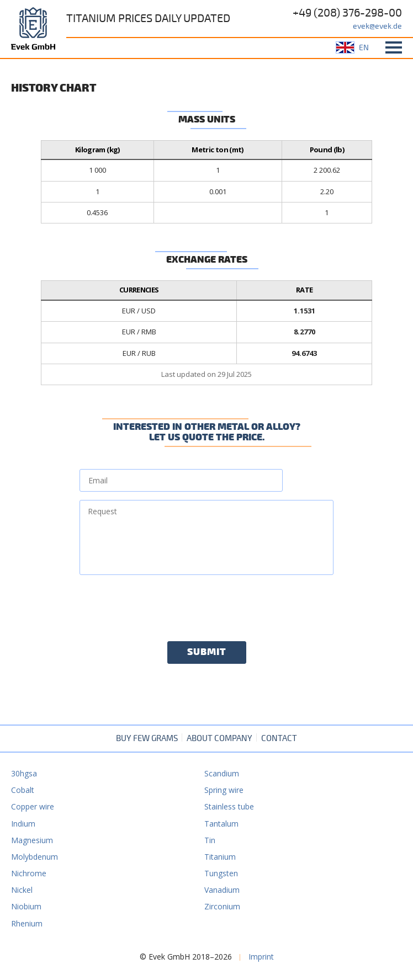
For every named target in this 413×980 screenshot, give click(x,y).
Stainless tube (229, 806)
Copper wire (33, 806)
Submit (207, 652)
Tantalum (221, 824)
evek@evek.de (377, 26)
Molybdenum (35, 857)
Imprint (261, 957)
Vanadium (222, 890)
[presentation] (163, 605)
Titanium (220, 857)
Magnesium (32, 840)
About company (219, 738)
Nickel (22, 890)
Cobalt (23, 790)
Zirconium (222, 906)
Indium (23, 824)
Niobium (26, 906)
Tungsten (221, 873)
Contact (279, 738)
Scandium (222, 773)
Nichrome (29, 873)
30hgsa (24, 773)
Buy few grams (147, 738)
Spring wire (224, 790)
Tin (210, 840)
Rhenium (27, 923)
